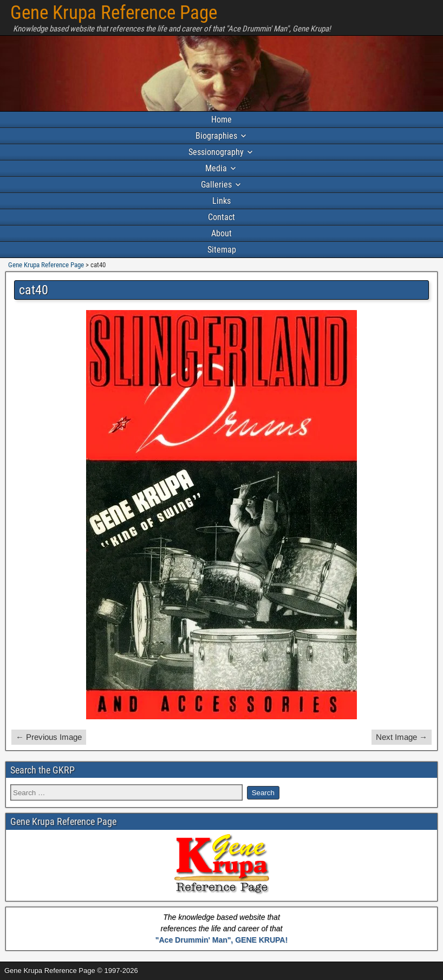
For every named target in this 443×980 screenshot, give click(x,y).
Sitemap (222, 250)
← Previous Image (49, 737)
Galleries (216, 185)
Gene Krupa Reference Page (114, 13)
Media (216, 168)
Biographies (216, 136)
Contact (221, 217)
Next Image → (402, 737)
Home (221, 120)
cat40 (34, 290)
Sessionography (216, 152)
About (221, 233)
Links (221, 201)
